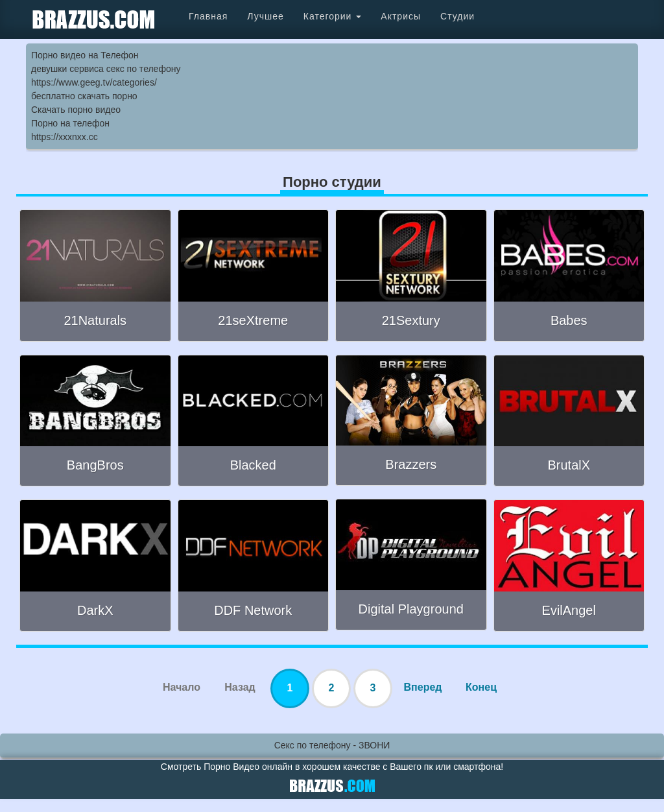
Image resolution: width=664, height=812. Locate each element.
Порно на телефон (70, 123)
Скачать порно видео (76, 110)
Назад (240, 687)
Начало (182, 687)
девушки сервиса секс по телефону (106, 69)
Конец (481, 687)
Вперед (423, 687)
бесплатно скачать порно (84, 96)
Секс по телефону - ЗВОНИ (332, 745)
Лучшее (265, 16)
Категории (333, 16)
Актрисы (401, 16)
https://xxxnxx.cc (65, 137)
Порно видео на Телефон (85, 55)
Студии (457, 16)
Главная (208, 16)
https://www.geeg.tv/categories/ (94, 82)
